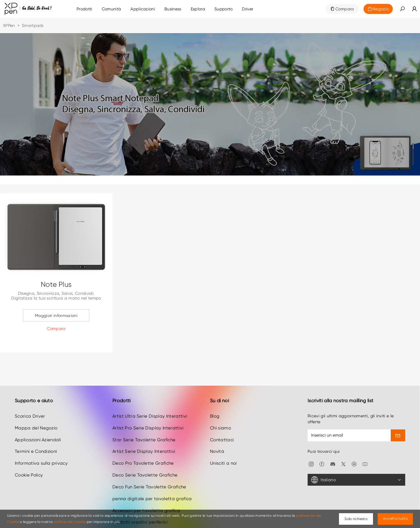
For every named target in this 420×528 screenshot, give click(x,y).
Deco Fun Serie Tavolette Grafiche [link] (149, 472)
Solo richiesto (356, 519)
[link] (112, 9)
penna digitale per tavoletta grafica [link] (152, 484)
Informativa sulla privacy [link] (41, 449)
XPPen (9, 25)
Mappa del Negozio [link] (36, 413)
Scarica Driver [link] (30, 402)
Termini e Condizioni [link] (36, 437)
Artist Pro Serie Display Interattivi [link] (148, 413)
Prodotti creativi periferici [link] (140, 508)
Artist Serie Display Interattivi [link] (144, 437)
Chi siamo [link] (220, 413)
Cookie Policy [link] (29, 461)
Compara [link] (345, 9)
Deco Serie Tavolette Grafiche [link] (145, 461)
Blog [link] (215, 402)
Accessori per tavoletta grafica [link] (146, 496)
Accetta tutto (395, 519)
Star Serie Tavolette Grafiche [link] (144, 425)
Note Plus (56, 284)
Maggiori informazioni (56, 315)
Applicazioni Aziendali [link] (38, 425)
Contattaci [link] (222, 425)
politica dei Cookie (70, 522)
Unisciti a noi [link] (223, 449)
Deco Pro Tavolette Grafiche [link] (143, 449)
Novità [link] (217, 437)
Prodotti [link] (84, 9)
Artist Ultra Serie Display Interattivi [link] (150, 402)
